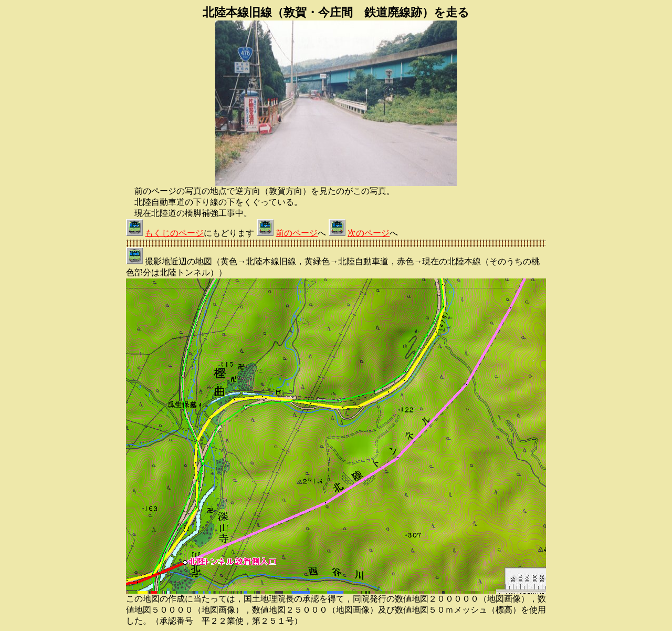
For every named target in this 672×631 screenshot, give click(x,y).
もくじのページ (174, 233)
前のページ (297, 233)
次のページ (369, 233)
